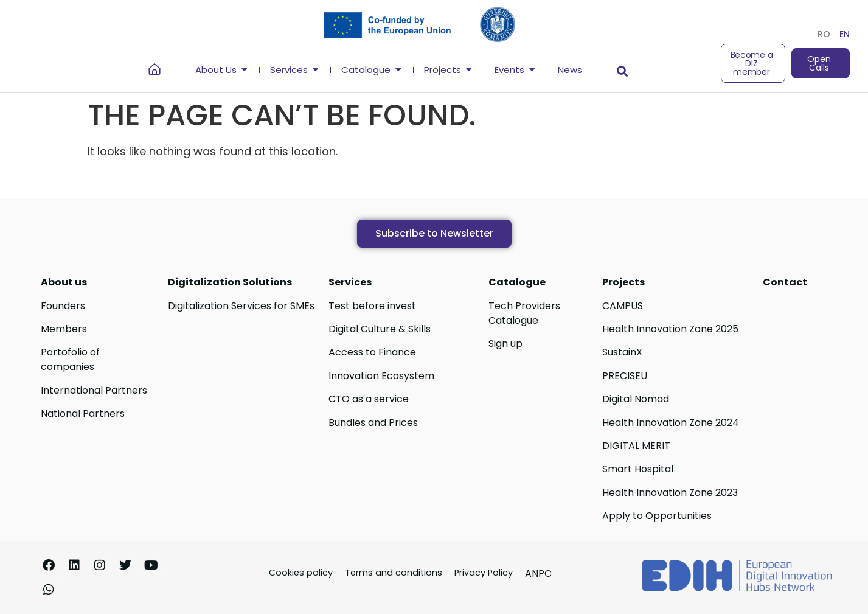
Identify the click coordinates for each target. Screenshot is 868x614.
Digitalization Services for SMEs (241, 306)
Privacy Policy (484, 573)
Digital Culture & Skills (380, 329)
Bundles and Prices (373, 423)
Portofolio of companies (70, 359)
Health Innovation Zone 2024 (671, 423)
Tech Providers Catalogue (524, 313)
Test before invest (372, 306)
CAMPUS (623, 306)
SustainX (622, 352)
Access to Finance (372, 352)
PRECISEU (625, 376)
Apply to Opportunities (657, 516)
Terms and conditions (394, 573)
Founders (63, 306)
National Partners (83, 413)
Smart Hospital (638, 469)
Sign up (505, 344)
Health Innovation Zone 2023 (670, 493)
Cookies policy (301, 573)
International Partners (94, 390)
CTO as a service (369, 399)
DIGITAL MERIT (636, 446)
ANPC (538, 574)
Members (64, 329)
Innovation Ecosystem (381, 376)
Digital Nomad (636, 399)
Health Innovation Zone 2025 (670, 329)
